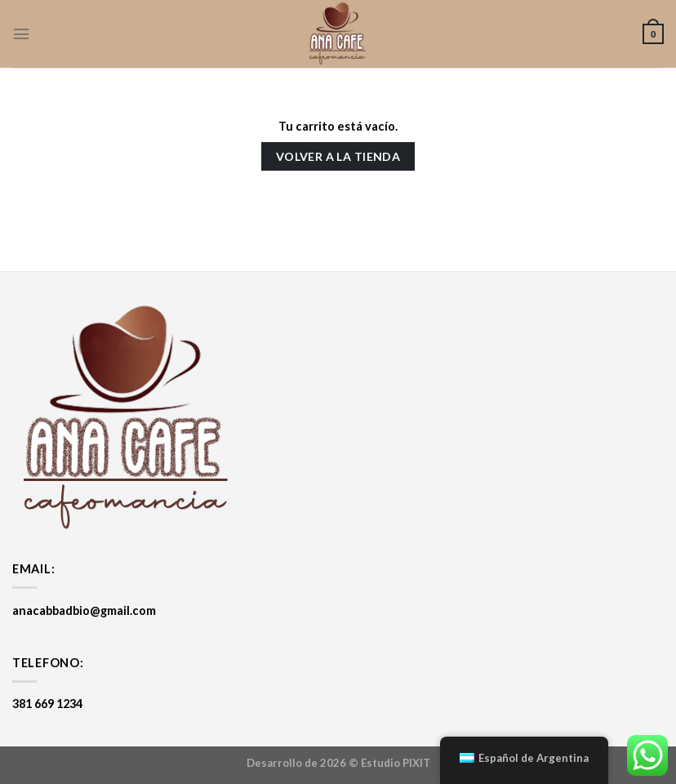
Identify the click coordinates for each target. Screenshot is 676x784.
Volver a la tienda (338, 156)
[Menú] (21, 34)
